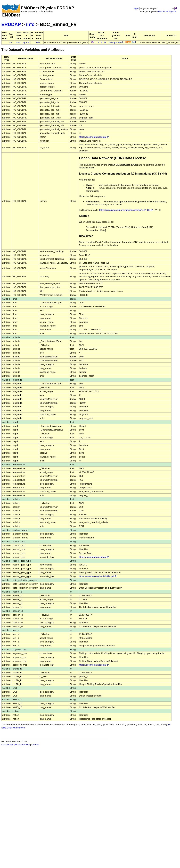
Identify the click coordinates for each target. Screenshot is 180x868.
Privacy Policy (22, 745)
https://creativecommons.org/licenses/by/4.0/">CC (126, 210)
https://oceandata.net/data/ (94, 137)
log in (136, 8)
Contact (35, 745)
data (18, 42)
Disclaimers (7, 745)
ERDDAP (11, 24)
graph (26, 42)
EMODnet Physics (167, 11)
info (30, 24)
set (11, 42)
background (116, 42)
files (38, 42)
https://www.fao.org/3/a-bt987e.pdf (98, 576)
